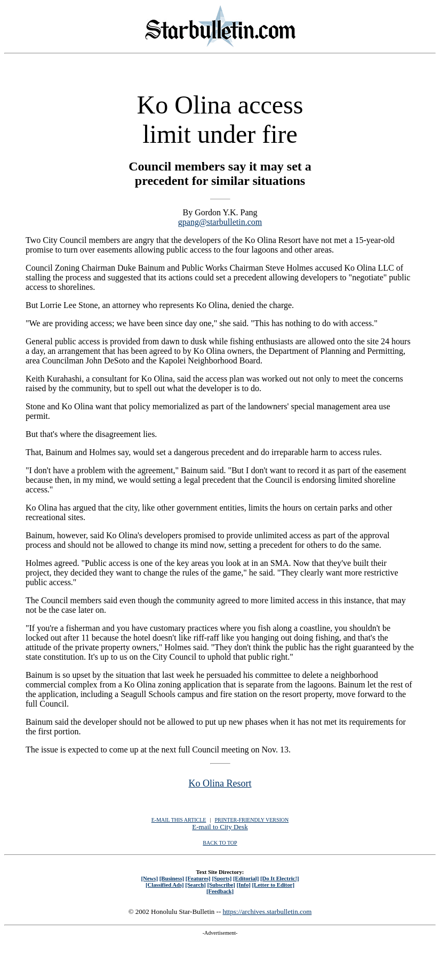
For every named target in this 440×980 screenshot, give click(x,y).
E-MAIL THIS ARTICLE (179, 820)
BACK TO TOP (220, 843)
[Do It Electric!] (280, 878)
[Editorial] (246, 878)
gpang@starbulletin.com (220, 222)
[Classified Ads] (165, 885)
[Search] (195, 885)
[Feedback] (220, 891)
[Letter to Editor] (274, 885)
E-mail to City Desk (220, 827)
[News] (149, 878)
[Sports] (222, 878)
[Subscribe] (221, 885)
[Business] (172, 878)
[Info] (244, 885)
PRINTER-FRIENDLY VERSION (252, 820)
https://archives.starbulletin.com (267, 912)
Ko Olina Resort (220, 783)
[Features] (198, 878)
